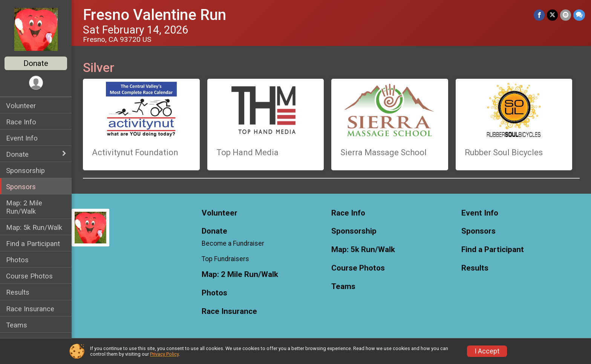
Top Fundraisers (225, 259)
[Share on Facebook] (539, 15)
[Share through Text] (579, 15)
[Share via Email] (566, 15)
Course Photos (29, 276)
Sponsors (21, 187)
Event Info (22, 138)
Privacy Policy (164, 354)
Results (18, 292)
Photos (17, 260)
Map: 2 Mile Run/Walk (24, 207)
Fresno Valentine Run (155, 15)
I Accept (487, 351)
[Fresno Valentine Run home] (36, 29)
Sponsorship (25, 171)
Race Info (21, 122)
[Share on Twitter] (552, 15)
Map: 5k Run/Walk (34, 227)
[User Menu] (36, 83)
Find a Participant (33, 244)
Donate (36, 63)
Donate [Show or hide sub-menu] (17, 154)
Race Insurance (30, 309)
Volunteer (21, 106)
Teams (17, 325)
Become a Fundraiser (233, 243)
